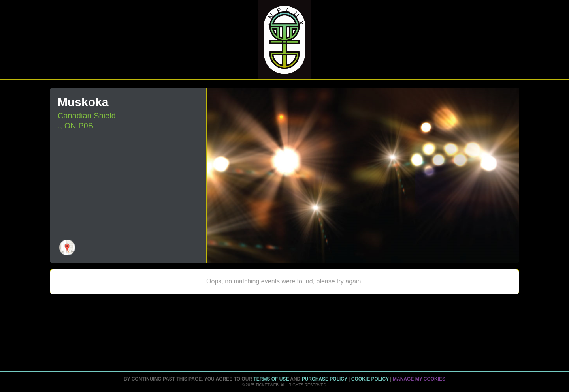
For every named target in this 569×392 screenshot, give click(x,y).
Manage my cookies (419, 379)
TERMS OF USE (272, 379)
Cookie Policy (371, 379)
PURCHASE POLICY (325, 379)
